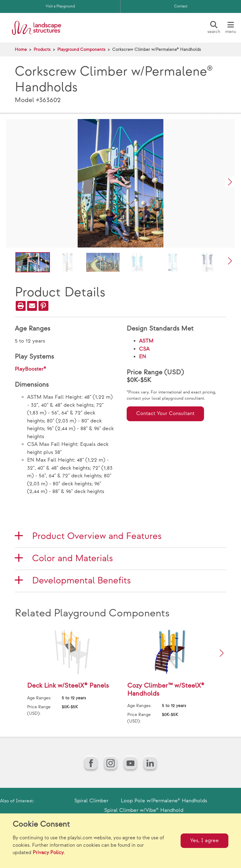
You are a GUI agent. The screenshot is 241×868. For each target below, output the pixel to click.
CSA (144, 349)
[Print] (21, 306)
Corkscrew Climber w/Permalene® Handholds (157, 49)
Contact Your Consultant (165, 413)
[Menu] (231, 28)
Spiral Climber (91, 801)
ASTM (146, 341)
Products (42, 49)
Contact (181, 6)
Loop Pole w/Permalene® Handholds (164, 801)
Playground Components (81, 49)
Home (21, 49)
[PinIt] (43, 306)
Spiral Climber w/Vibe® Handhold (144, 810)
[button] (230, 182)
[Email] (32, 306)
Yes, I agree (204, 841)
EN (143, 357)
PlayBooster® (31, 369)
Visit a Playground (60, 6)
